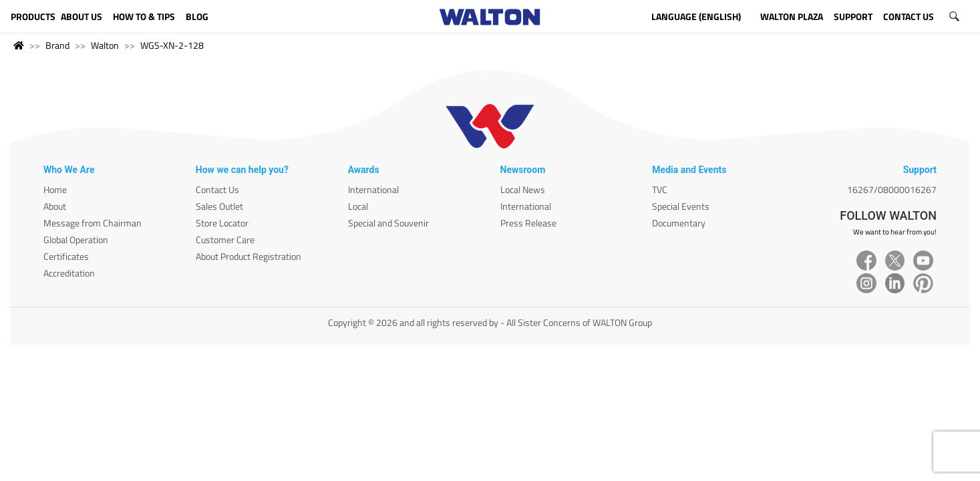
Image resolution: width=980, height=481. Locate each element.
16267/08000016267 (892, 189)
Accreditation (69, 273)
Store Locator (222, 223)
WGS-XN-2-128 (172, 45)
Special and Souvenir (388, 223)
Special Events (681, 206)
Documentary (679, 223)
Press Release (528, 223)
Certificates (66, 256)
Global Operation (76, 239)
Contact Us (217, 189)
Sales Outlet (219, 206)
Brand (57, 45)
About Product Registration (249, 256)
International (373, 189)
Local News (523, 189)
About (55, 206)
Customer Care (225, 239)
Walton (105, 45)
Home (55, 189)
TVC (660, 189)
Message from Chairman (93, 223)
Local (358, 206)
